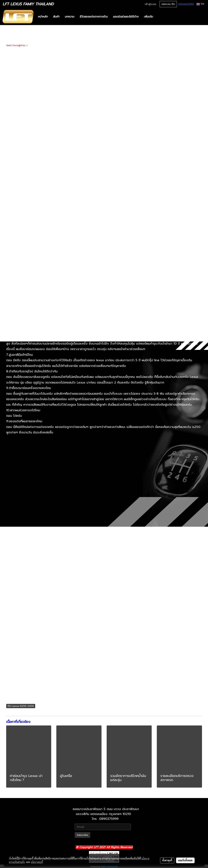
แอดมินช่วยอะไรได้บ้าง (126, 17)
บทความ (69, 17)
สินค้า (56, 17)
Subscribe (82, 835)
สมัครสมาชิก (168, 4)
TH (200, 4)
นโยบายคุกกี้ (37, 862)
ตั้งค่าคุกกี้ (167, 860)
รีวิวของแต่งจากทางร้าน (94, 17)
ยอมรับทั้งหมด (185, 860)
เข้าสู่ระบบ (150, 4)
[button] (161, 17)
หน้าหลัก (43, 17)
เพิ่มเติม (148, 17)
